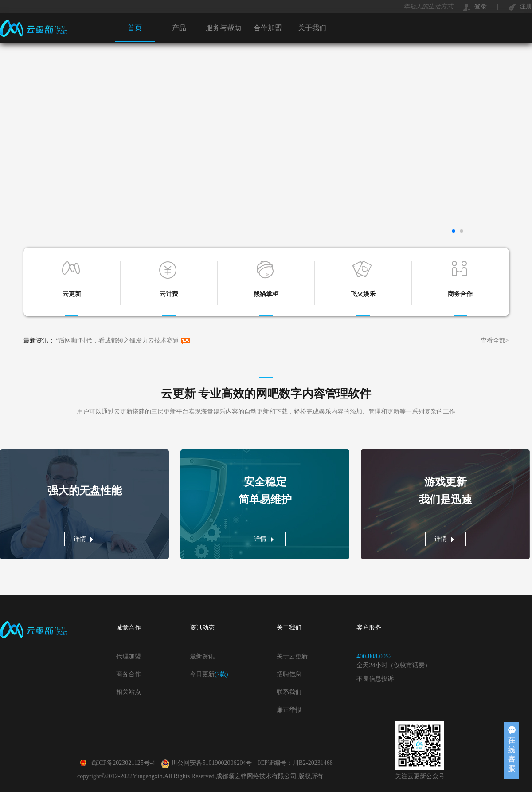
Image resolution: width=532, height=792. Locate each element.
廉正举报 (289, 710)
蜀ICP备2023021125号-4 (117, 763)
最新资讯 (202, 656)
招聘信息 (289, 674)
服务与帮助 (223, 28)
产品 (179, 28)
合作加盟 (268, 28)
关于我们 (312, 28)
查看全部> (495, 341)
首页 (135, 28)
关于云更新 (292, 656)
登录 (475, 7)
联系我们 (289, 692)
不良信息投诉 (375, 679)
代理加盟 (129, 656)
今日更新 (209, 674)
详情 (80, 539)
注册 (521, 6)
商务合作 (129, 674)
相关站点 (129, 692)
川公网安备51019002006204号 (207, 763)
